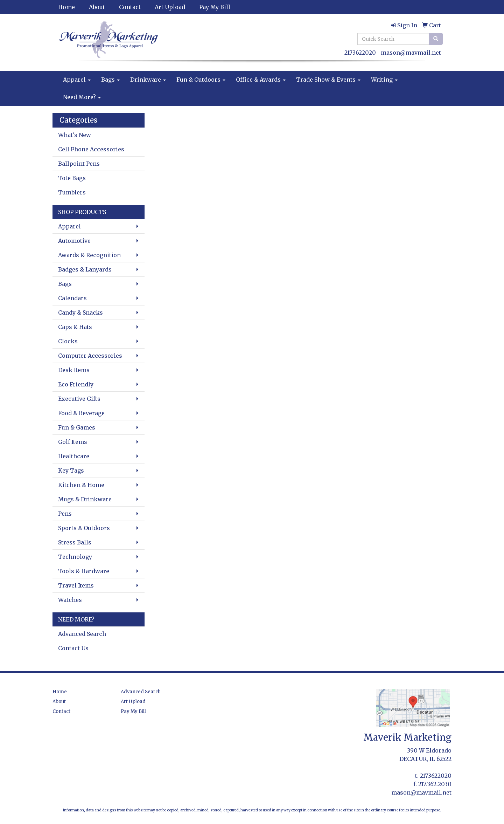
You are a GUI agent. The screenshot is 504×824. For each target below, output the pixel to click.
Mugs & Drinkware (85, 499)
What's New (75, 135)
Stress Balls (75, 542)
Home (66, 7)
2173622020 (360, 53)
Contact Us (73, 648)
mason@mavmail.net (411, 53)
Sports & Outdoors (84, 528)
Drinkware (148, 80)
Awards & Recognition (89, 255)
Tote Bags (72, 178)
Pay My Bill (215, 7)
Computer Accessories (90, 356)
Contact (130, 7)
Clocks (68, 341)
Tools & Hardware (84, 571)
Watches (70, 600)
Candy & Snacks (80, 313)
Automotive (74, 241)
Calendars (72, 298)
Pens (65, 514)
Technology (75, 557)
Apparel (77, 80)
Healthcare (74, 456)
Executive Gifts (79, 399)
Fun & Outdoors (201, 80)
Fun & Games (77, 427)
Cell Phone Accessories (91, 149)
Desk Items (74, 370)
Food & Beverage (81, 413)
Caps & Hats (75, 327)
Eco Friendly (76, 384)
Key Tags (71, 471)
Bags (110, 80)
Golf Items (73, 442)
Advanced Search (82, 634)
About (97, 7)
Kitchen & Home (81, 485)
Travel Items (76, 585)
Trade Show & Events (328, 80)
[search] (436, 39)
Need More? (82, 97)
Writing (384, 80)
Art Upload (170, 7)
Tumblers (72, 192)
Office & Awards (261, 80)
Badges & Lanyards (85, 269)
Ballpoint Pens (79, 164)
